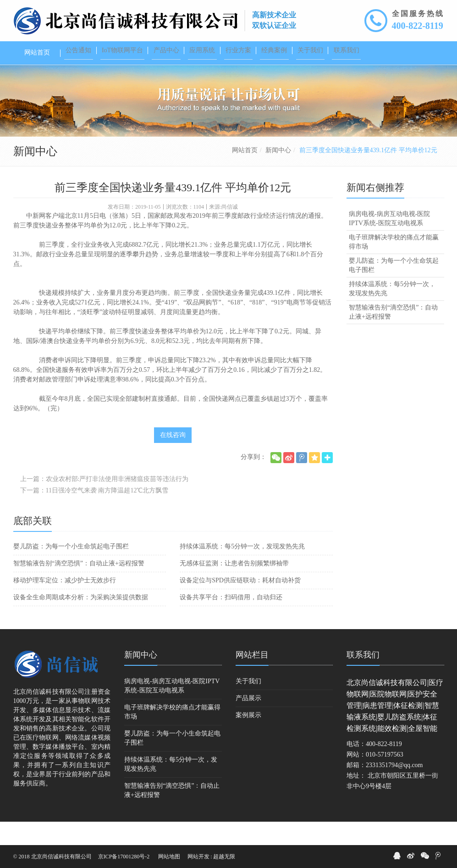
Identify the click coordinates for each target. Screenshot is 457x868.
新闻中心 (278, 174)
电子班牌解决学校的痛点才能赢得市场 (394, 265)
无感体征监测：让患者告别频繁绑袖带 (234, 587)
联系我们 (363, 678)
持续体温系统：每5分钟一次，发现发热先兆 (242, 570)
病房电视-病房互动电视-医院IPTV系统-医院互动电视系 (389, 242)
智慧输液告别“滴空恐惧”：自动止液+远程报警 (79, 587)
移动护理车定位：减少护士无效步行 (65, 604)
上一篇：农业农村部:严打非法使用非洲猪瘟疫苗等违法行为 (105, 502)
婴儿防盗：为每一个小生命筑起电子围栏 (71, 570)
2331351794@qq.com (394, 788)
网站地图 (169, 857)
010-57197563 (385, 778)
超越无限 (224, 857)
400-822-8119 (418, 26)
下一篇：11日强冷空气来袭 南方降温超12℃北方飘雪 (94, 514)
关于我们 (248, 705)
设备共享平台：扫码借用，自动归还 (231, 621)
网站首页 (245, 174)
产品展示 (248, 721)
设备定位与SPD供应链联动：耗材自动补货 (240, 604)
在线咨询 (173, 458)
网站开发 (198, 857)
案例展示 (248, 738)
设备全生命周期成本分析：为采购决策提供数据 (81, 621)
